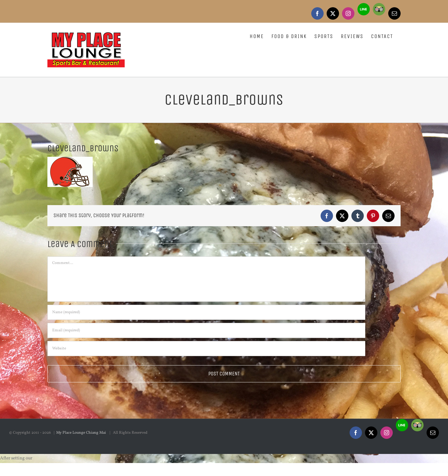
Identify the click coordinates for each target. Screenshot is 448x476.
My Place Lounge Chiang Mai (82, 455)
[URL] (206, 349)
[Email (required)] (206, 330)
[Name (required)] (206, 312)
